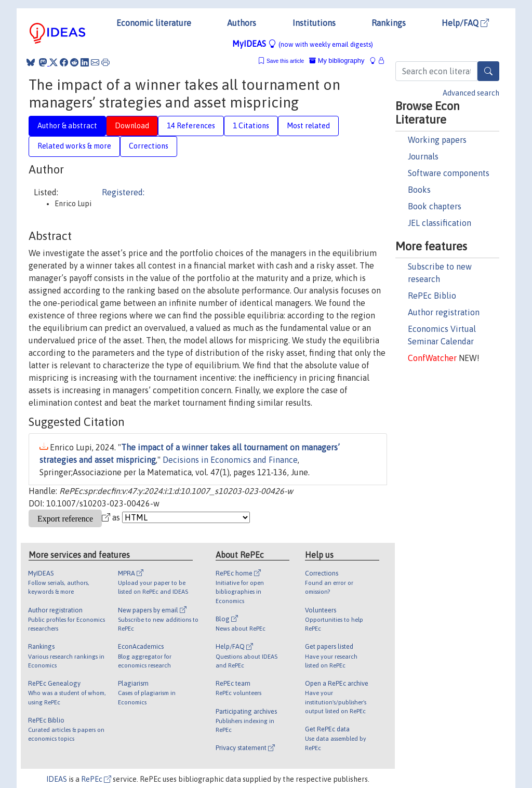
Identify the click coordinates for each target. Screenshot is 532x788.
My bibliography (337, 61)
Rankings (389, 23)
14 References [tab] (191, 126)
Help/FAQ (465, 23)
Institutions (314, 23)
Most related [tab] (308, 126)
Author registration (444, 312)
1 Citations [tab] (251, 126)
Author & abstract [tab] (67, 126)
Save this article (285, 61)
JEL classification (440, 223)
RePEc (96, 779)
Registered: (123, 192)
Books (419, 190)
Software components (449, 173)
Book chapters (435, 206)
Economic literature (154, 23)
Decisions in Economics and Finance (230, 460)
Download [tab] (132, 126)
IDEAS (57, 779)
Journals (423, 156)
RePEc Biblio (432, 296)
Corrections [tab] (149, 146)
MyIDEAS (303, 44)
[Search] (488, 71)
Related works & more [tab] (74, 146)
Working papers (437, 140)
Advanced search (471, 93)
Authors (242, 23)
